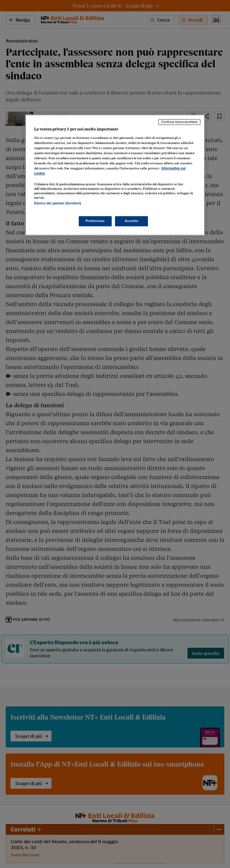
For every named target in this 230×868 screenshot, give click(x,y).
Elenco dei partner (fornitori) (58, 203)
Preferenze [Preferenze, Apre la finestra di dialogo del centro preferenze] (95, 221)
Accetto (131, 221)
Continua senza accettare (179, 122)
